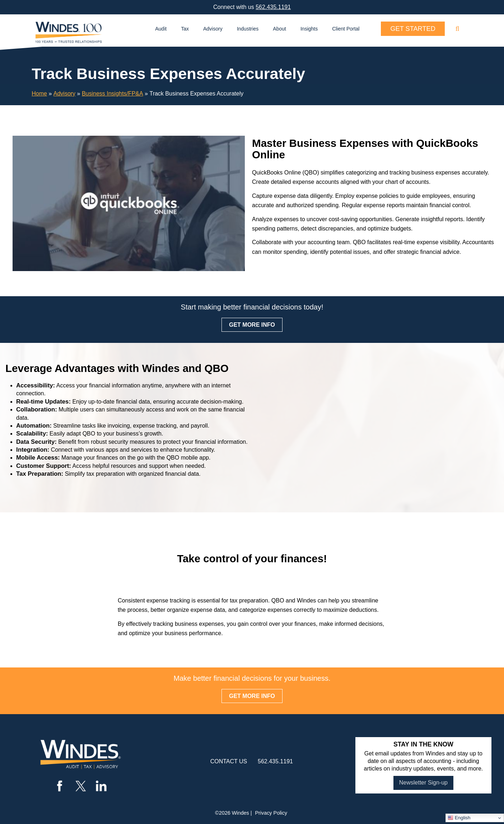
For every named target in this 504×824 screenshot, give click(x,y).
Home (39, 94)
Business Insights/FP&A (113, 94)
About (279, 29)
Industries (248, 29)
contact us (229, 761)
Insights (309, 29)
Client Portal (346, 29)
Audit (161, 29)
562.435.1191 (273, 7)
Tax (185, 29)
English (459, 818)
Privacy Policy (271, 813)
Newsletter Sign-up (423, 783)
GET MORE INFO (252, 325)
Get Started (413, 29)
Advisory (213, 29)
